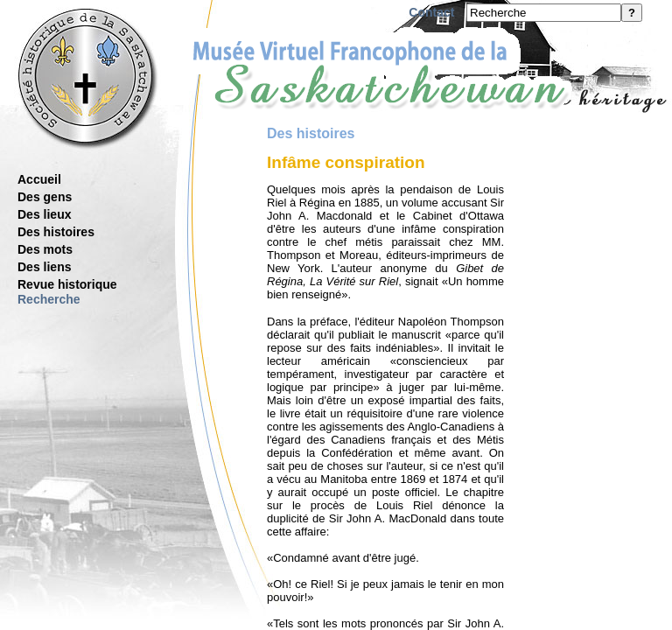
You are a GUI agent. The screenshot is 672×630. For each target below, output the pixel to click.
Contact (431, 12)
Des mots (45, 249)
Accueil (39, 179)
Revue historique (67, 284)
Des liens (44, 267)
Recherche (49, 299)
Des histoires (56, 232)
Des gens (45, 197)
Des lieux (44, 214)
